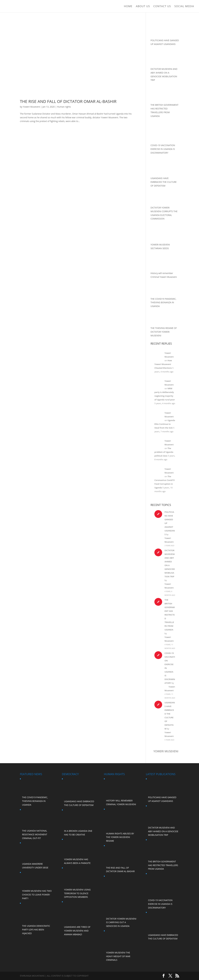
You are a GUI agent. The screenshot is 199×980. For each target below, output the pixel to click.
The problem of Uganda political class (164, 452)
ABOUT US (143, 7)
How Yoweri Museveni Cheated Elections (163, 364)
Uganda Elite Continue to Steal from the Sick (165, 424)
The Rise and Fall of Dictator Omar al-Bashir (68, 101)
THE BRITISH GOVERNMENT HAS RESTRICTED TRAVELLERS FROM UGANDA (170, 615)
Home (128, 7)
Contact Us (162, 7)
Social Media (184, 7)
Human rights (64, 107)
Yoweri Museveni (31, 107)
